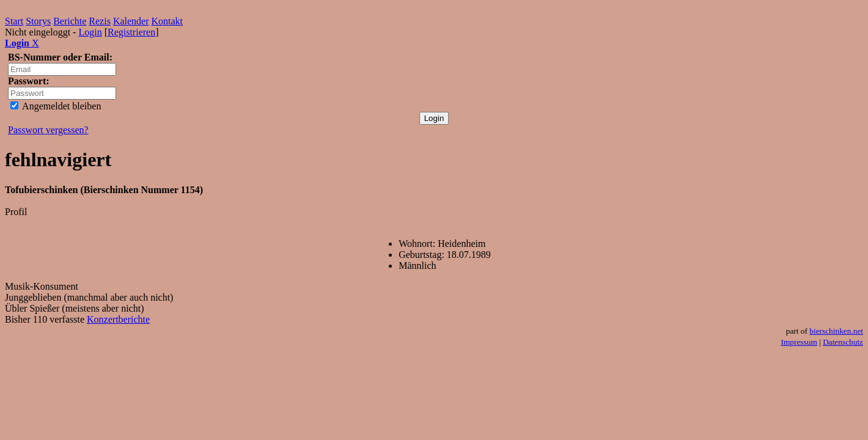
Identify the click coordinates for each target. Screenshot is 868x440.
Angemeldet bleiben (56, 106)
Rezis (100, 21)
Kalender (131, 21)
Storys (38, 21)
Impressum (799, 342)
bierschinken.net (836, 331)
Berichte (70, 21)
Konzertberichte (118, 319)
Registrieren (131, 32)
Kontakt (167, 21)
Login (90, 32)
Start (14, 21)
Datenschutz (843, 342)
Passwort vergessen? (48, 130)
